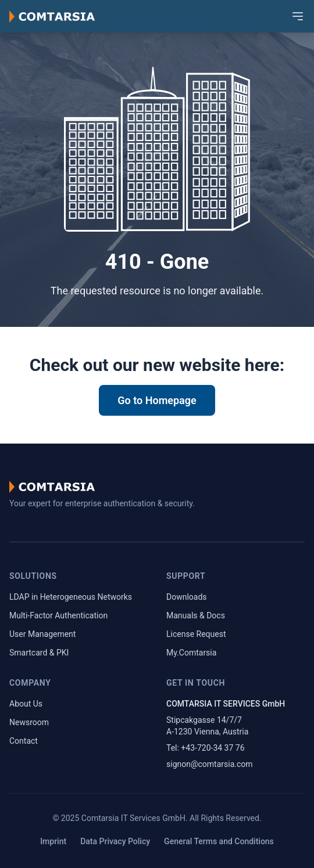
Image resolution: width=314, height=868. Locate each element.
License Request (196, 634)
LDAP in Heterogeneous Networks (71, 597)
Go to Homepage (157, 400)
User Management (42, 634)
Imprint (53, 841)
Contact (24, 741)
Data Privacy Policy (115, 841)
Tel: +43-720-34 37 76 (206, 748)
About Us (26, 704)
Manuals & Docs (196, 615)
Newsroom (29, 722)
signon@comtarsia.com (210, 764)
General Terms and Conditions (219, 841)
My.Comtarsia (191, 653)
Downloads (187, 597)
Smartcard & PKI (39, 653)
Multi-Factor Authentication (58, 615)
